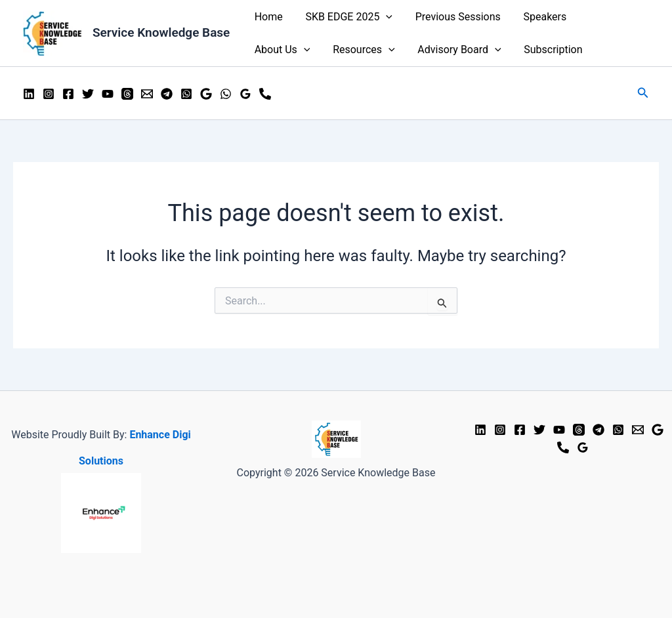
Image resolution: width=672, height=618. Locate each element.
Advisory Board (378, 50)
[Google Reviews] (658, 430)
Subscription (470, 50)
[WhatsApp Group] (186, 94)
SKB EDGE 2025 (346, 17)
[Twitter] (88, 94)
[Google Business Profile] (206, 94)
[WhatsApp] (226, 94)
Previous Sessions (453, 17)
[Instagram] (49, 94)
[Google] (245, 94)
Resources (284, 50)
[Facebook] (68, 94)
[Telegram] (167, 94)
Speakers (539, 17)
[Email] (147, 94)
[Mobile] (265, 94)
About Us (609, 17)
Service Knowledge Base (161, 32)
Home (267, 17)
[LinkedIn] (29, 94)
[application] (383, 17)
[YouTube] (108, 94)
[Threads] (127, 94)
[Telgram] (598, 430)
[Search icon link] (643, 93)
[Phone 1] (563, 447)
